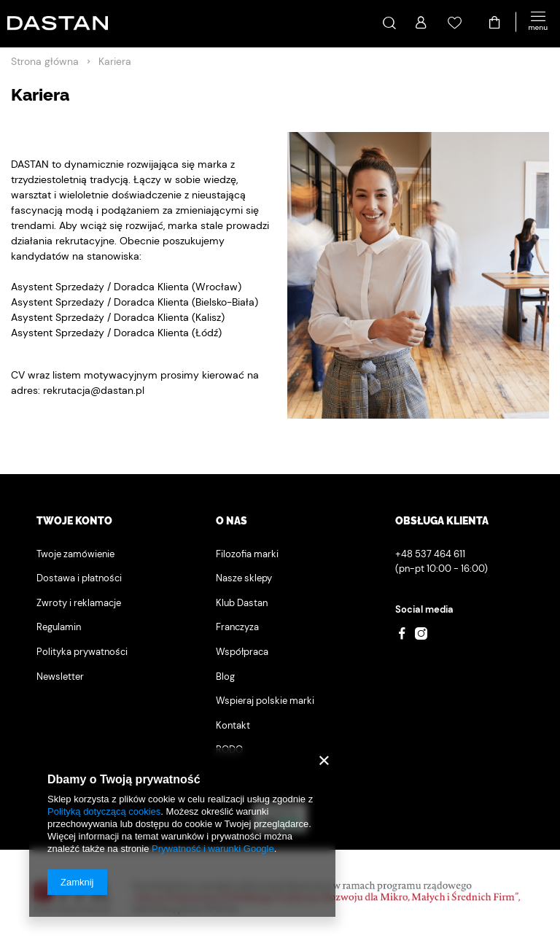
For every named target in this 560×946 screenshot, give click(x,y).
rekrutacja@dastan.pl (94, 390)
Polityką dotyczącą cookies (104, 811)
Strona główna (45, 61)
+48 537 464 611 (430, 554)
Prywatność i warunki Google (213, 849)
